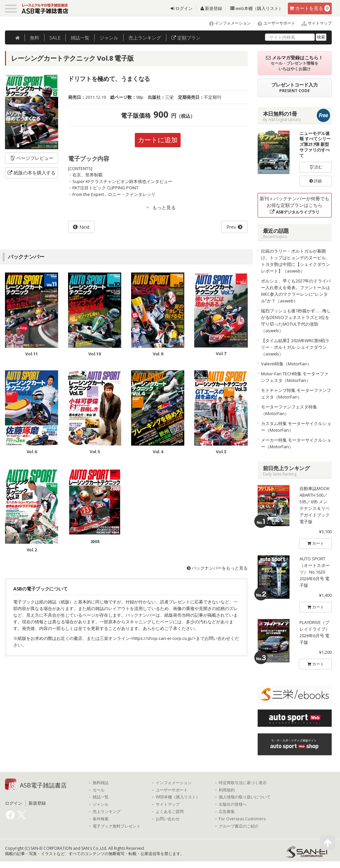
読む (316, 167)
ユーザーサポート (273, 23)
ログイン (182, 8)
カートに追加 (158, 140)
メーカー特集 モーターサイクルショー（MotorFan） (296, 443)
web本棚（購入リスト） (256, 8)
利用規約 (227, 790)
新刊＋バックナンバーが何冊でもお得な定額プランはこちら (295, 205)
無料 (35, 38)
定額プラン (186, 38)
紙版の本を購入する (32, 173)
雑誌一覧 (101, 797)
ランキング (145, 38)
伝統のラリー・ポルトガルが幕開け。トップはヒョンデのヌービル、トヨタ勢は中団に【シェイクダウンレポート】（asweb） (296, 261)
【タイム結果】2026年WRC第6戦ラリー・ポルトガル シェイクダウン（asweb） (295, 347)
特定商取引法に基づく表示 (243, 783)
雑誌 (80, 38)
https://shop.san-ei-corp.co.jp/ (163, 638)
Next (85, 227)
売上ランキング (107, 812)
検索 (321, 37)
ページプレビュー (32, 158)
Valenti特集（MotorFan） (286, 364)
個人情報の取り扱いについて (245, 797)
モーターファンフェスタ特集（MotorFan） (289, 410)
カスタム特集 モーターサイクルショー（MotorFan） (296, 427)
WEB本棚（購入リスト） (178, 797)
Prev (231, 227)
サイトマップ (314, 23)
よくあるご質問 (170, 812)
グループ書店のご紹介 (239, 826)
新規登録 (211, 8)
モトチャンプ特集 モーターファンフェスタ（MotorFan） (296, 394)
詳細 (316, 181)
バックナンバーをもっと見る (217, 568)
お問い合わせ (168, 819)
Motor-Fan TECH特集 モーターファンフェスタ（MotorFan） (295, 377)
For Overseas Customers (242, 819)
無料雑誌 (101, 783)
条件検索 (101, 819)
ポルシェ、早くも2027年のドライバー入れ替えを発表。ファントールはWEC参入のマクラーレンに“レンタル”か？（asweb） (296, 291)
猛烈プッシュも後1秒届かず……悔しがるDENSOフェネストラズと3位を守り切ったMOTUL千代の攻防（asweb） (296, 321)
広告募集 (227, 812)
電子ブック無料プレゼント (117, 826)
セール (99, 790)
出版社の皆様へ (233, 804)
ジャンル (109, 38)
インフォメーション (227, 23)
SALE (55, 38)
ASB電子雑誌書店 (43, 785)
